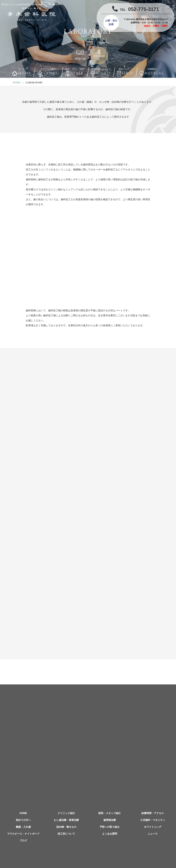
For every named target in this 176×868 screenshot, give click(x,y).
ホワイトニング (153, 827)
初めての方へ (23, 820)
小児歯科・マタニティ (153, 820)
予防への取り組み (110, 827)
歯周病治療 (110, 820)
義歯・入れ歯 (23, 827)
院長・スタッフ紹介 (110, 813)
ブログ (23, 841)
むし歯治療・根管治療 (66, 820)
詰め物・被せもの (66, 827)
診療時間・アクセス (153, 813)
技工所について (66, 834)
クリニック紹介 (66, 813)
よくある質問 (110, 834)
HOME (23, 813)
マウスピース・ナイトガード (23, 834)
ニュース (153, 834)
